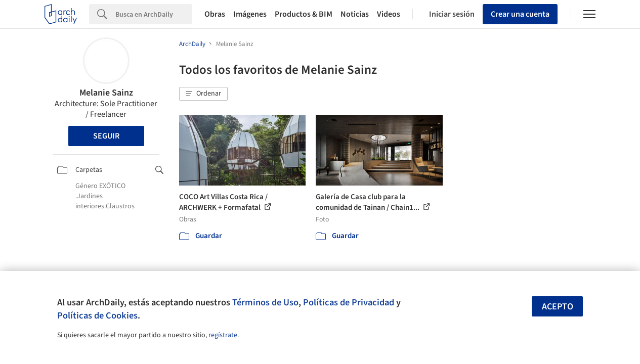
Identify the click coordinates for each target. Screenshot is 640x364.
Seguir (106, 136)
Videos (389, 14)
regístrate (223, 335)
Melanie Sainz (106, 93)
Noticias (355, 14)
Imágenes (250, 14)
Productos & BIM (304, 14)
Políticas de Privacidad (349, 302)
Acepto (558, 307)
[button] (203, 94)
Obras (215, 14)
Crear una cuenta (520, 14)
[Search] (154, 14)
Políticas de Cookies (97, 315)
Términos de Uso (265, 302)
